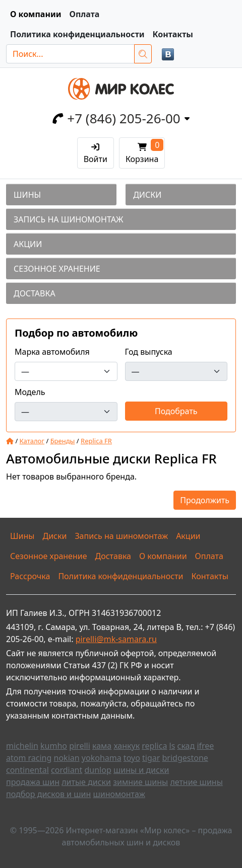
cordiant (67, 770)
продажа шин (33, 782)
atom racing (29, 758)
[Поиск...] (70, 54)
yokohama (102, 758)
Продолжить (205, 500)
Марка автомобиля (52, 352)
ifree (205, 746)
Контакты (173, 34)
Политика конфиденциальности (77, 34)
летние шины (196, 782)
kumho (54, 746)
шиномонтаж (119, 794)
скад (186, 746)
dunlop (98, 770)
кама (102, 746)
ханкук (127, 746)
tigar (151, 758)
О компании (36, 14)
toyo (132, 758)
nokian (67, 758)
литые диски (86, 782)
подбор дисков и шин (48, 794)
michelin (22, 746)
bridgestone (185, 758)
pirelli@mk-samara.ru (116, 639)
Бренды (63, 441)
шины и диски (141, 770)
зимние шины (140, 782)
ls (172, 746)
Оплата (84, 14)
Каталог (32, 441)
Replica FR (96, 441)
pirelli (80, 746)
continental (27, 770)
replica (154, 746)
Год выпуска (149, 352)
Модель (30, 392)
